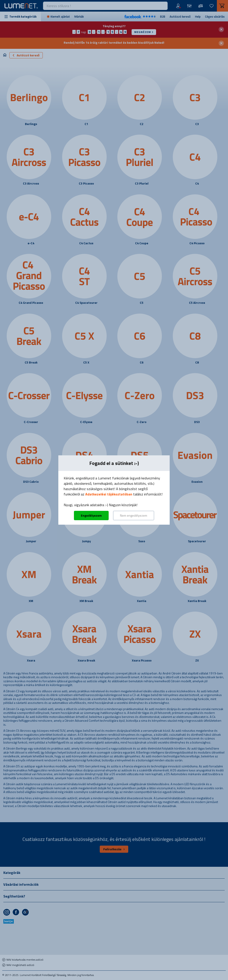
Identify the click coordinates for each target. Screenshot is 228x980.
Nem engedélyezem (134, 515)
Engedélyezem (91, 515)
